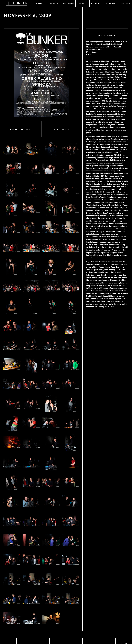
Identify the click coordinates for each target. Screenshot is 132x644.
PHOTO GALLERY (107, 35)
